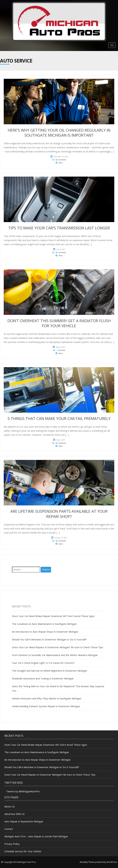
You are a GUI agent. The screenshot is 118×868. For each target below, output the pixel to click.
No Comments (61, 160)
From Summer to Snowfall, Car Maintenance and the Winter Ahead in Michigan (55, 655)
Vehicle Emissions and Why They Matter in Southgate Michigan (47, 698)
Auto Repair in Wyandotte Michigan (24, 821)
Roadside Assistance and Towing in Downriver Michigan (43, 678)
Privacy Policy (12, 844)
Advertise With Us (14, 814)
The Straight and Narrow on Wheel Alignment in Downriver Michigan (50, 671)
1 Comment (61, 350)
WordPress (112, 862)
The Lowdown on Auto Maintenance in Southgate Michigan (44, 624)
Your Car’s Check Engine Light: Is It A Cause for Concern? (43, 663)
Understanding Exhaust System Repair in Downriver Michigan (46, 706)
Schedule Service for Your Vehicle (23, 851)
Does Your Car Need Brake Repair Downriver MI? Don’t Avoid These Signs (53, 616)
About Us (10, 806)
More (61, 163)
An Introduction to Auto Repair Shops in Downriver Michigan (45, 632)
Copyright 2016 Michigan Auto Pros (20, 862)
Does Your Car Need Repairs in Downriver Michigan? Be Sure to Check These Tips (58, 647)
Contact (9, 829)
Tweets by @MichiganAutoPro (23, 791)
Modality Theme (87, 862)
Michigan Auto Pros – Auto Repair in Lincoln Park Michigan (36, 836)
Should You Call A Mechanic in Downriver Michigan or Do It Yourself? (49, 639)
